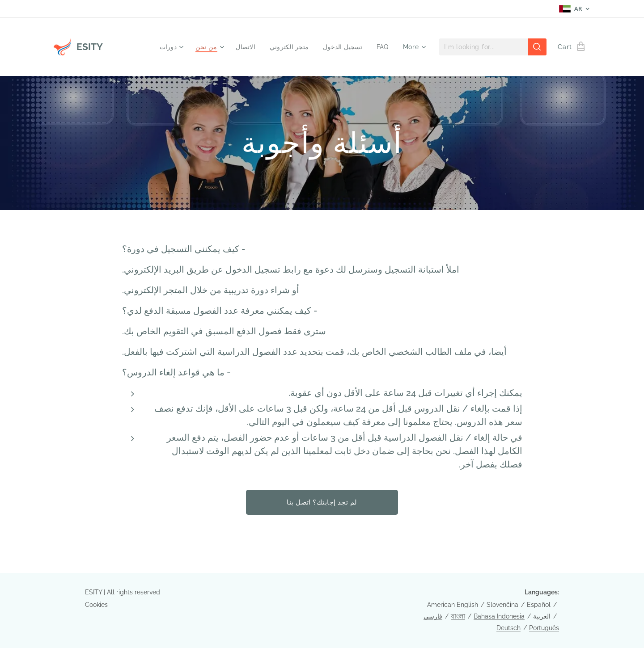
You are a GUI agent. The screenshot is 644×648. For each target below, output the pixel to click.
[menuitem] (164, 47)
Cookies (96, 605)
